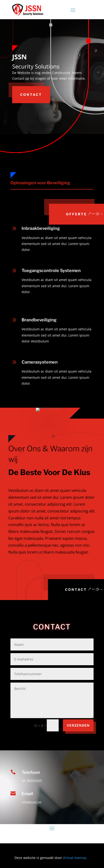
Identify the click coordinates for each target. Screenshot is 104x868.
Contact (31, 95)
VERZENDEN (78, 725)
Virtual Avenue (75, 858)
